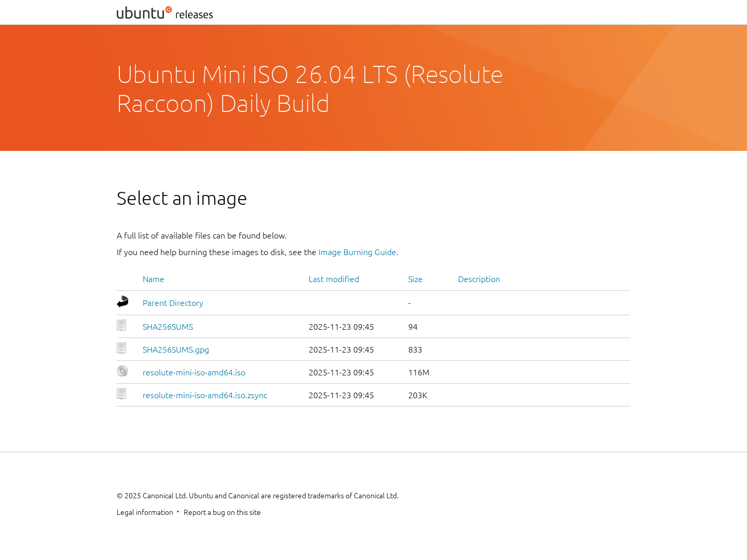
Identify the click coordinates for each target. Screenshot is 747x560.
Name (154, 279)
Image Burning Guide (357, 252)
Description (479, 279)
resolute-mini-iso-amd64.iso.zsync (205, 395)
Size (416, 279)
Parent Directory (173, 303)
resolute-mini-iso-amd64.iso (194, 372)
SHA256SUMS (168, 327)
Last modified (334, 279)
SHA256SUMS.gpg (176, 349)
